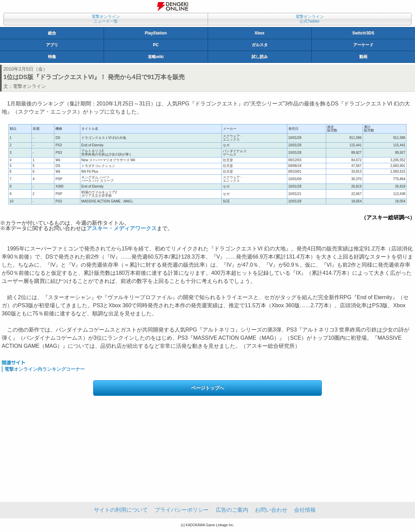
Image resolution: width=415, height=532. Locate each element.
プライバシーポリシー (182, 510)
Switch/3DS (363, 33)
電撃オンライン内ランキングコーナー (45, 369)
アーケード (363, 45)
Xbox (260, 33)
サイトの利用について (121, 510)
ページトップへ (208, 388)
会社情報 (305, 510)
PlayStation (156, 33)
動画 (363, 57)
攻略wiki (156, 57)
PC (156, 45)
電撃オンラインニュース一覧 (106, 19)
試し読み (260, 57)
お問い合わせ (271, 510)
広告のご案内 (232, 510)
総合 (52, 33)
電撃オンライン (29, 86)
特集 (52, 57)
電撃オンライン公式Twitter (310, 19)
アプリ (52, 45)
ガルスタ (260, 45)
